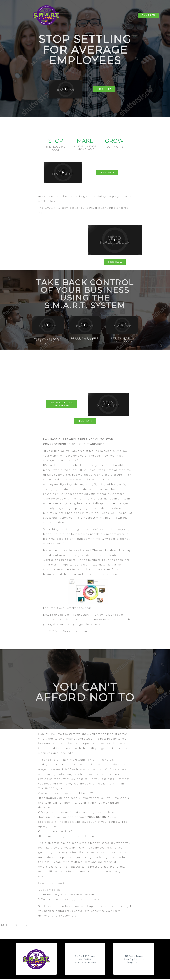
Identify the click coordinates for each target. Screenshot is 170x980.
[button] (108, 404)
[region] (85, 58)
